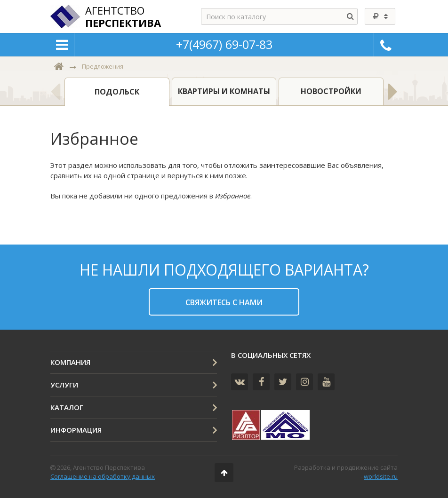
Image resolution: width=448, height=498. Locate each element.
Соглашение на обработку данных (103, 476)
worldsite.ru (381, 476)
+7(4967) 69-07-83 (224, 44)
